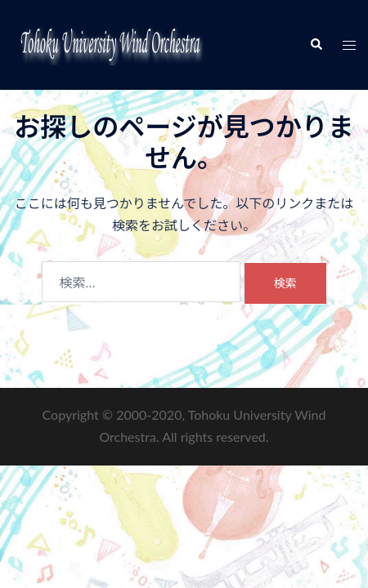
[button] (316, 45)
